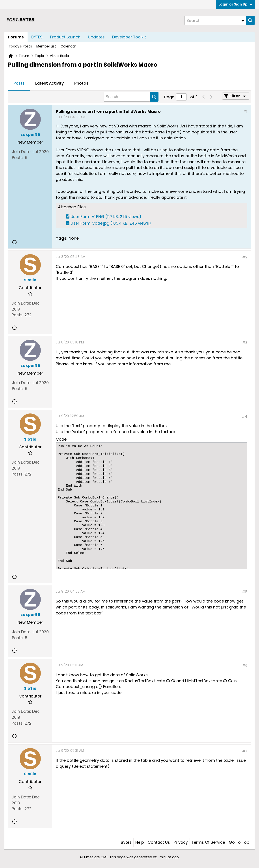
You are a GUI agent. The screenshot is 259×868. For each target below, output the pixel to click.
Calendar (68, 46)
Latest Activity (49, 83)
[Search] (215, 20)
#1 (245, 112)
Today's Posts (20, 46)
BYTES (37, 37)
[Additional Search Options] (243, 20)
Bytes (126, 842)
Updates (96, 37)
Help (140, 842)
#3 (245, 343)
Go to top (239, 842)
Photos (81, 83)
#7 (245, 751)
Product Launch (65, 37)
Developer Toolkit (129, 37)
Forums (16, 37)
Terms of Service (208, 842)
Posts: (18, 158)
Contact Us (159, 842)
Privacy (181, 842)
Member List (46, 46)
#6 (245, 666)
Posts (19, 83)
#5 (245, 592)
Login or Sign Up (235, 4)
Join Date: (22, 152)
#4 (245, 416)
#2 (245, 257)
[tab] (19, 83)
